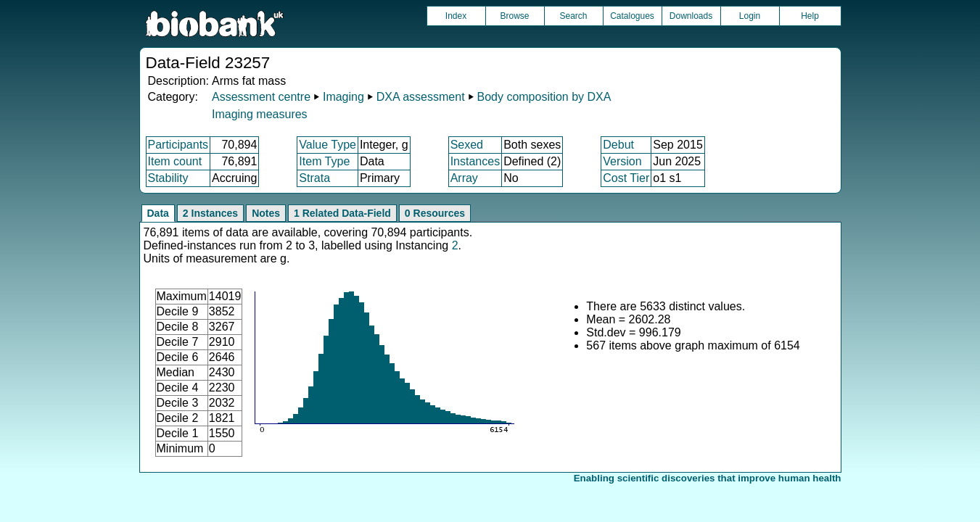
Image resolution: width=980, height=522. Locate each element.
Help (810, 16)
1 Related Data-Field (342, 213)
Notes (266, 213)
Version (622, 161)
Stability (168, 178)
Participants (178, 145)
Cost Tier (626, 178)
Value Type (328, 145)
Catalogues (632, 16)
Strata (314, 178)
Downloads (691, 16)
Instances (475, 161)
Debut (618, 145)
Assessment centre (261, 97)
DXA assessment (421, 97)
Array (464, 178)
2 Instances (210, 213)
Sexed (467, 145)
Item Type (324, 161)
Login (750, 16)
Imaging (343, 97)
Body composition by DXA (544, 97)
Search (573, 16)
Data (158, 213)
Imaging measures (260, 114)
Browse (514, 16)
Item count (175, 161)
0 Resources (435, 213)
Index (456, 16)
